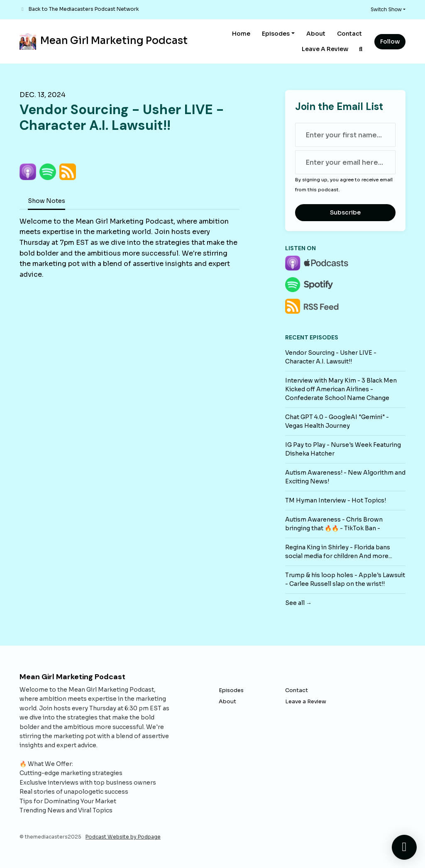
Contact (349, 34)
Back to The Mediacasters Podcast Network (84, 9)
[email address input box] (345, 162)
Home (241, 34)
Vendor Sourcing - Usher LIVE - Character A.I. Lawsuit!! (331, 357)
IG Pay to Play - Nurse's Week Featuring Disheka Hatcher (343, 449)
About (316, 34)
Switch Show (386, 9)
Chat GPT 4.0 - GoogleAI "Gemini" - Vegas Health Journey (337, 421)
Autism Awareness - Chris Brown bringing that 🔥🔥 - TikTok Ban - (334, 524)
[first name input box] (345, 135)
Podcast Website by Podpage (123, 837)
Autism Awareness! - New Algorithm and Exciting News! (345, 477)
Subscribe (345, 212)
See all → (298, 603)
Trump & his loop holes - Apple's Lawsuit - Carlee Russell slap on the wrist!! (345, 579)
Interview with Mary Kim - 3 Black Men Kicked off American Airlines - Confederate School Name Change (341, 389)
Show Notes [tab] (46, 201)
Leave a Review (325, 49)
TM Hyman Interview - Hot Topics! (336, 500)
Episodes (276, 34)
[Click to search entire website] (361, 49)
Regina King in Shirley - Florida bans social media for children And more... (339, 552)
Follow (390, 41)
